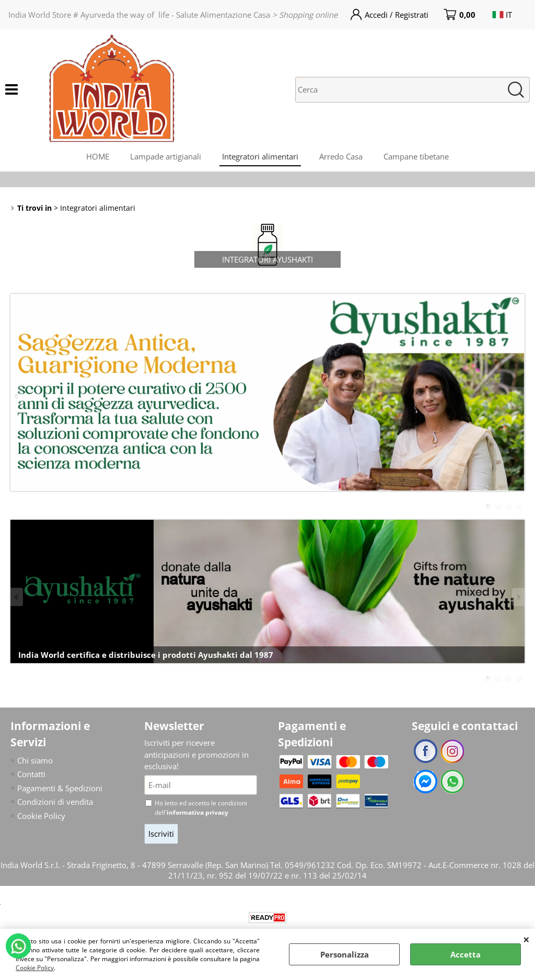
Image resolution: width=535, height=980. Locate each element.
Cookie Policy (35, 968)
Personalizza (345, 954)
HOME (98, 156)
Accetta (466, 954)
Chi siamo (35, 760)
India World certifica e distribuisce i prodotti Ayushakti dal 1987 (146, 655)
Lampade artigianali (166, 156)
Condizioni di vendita (55, 802)
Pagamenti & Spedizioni (60, 788)
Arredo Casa (341, 156)
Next (518, 396)
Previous (17, 396)
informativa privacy (197, 812)
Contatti (31, 774)
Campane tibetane (416, 156)
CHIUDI (526, 939)
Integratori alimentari (260, 156)
